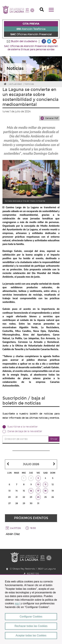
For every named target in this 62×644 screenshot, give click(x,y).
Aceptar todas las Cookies (31, 635)
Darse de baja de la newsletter (25, 431)
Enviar (54, 439)
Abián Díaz (13, 534)
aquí (17, 603)
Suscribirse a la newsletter (23, 427)
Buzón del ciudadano (24, 41)
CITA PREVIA (31, 24)
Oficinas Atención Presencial (31, 34)
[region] (31, 609)
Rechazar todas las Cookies (31, 626)
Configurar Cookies (31, 617)
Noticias (29, 84)
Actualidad (15, 84)
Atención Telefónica (31, 29)
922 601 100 (33, 574)
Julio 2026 (31, 464)
